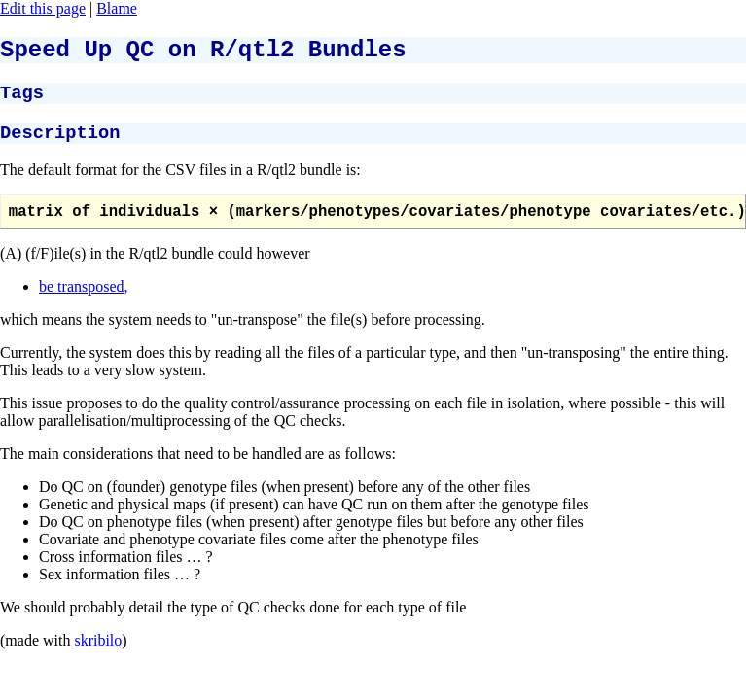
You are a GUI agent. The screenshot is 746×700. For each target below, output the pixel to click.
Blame (117, 8)
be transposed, (84, 302)
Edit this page (43, 8)
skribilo (98, 656)
